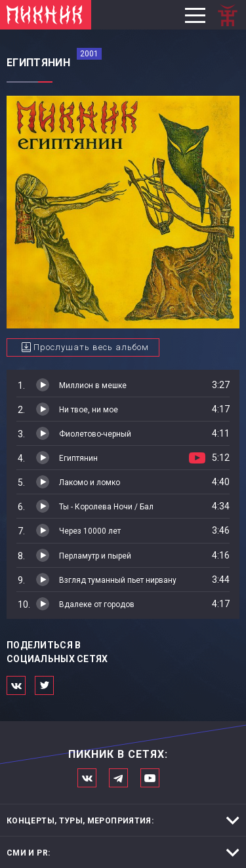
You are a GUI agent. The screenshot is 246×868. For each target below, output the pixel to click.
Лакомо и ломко (90, 483)
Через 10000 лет (90, 531)
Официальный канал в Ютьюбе (150, 778)
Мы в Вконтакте (87, 778)
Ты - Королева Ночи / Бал (106, 507)
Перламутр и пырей (95, 556)
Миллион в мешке (93, 385)
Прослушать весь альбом (91, 347)
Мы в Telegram (118, 778)
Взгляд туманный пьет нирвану (118, 580)
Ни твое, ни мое (89, 410)
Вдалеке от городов (97, 604)
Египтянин (78, 458)
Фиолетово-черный (95, 434)
